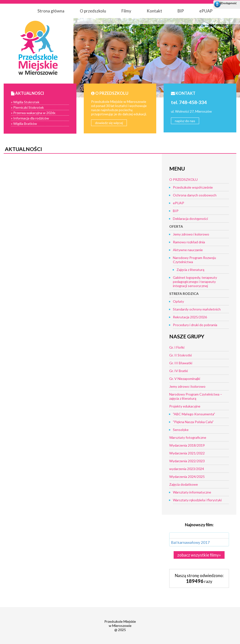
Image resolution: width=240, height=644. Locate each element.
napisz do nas (185, 121)
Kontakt (154, 11)
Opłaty (178, 301)
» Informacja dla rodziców (30, 118)
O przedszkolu (93, 11)
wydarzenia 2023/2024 (187, 469)
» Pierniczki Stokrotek (27, 107)
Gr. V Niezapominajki (185, 379)
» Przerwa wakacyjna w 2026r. (33, 113)
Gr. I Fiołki (177, 347)
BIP (181, 11)
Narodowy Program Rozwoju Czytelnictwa (194, 260)
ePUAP (206, 11)
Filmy (126, 11)
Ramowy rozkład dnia (189, 242)
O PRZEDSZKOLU (183, 179)
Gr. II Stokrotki (180, 355)
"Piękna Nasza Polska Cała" (193, 422)
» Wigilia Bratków (24, 123)
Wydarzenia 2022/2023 (187, 461)
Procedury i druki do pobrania (195, 325)
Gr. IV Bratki (179, 371)
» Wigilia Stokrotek (25, 102)
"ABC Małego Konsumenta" (194, 414)
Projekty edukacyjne (185, 406)
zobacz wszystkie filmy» (199, 555)
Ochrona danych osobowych (195, 195)
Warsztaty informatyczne (192, 492)
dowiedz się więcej (109, 123)
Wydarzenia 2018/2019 (187, 445)
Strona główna (51, 11)
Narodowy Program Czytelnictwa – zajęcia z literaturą (196, 396)
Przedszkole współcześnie (193, 187)
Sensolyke (181, 430)
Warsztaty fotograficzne (188, 437)
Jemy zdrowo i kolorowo (191, 234)
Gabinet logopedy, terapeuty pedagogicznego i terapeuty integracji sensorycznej (195, 282)
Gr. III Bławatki (181, 363)
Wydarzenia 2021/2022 (187, 453)
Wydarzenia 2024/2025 (187, 477)
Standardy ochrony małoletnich (197, 309)
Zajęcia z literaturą (190, 270)
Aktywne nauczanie (188, 250)
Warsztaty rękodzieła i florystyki (197, 500)
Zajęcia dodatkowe (184, 484)
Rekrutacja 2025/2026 (190, 317)
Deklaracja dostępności (190, 219)
